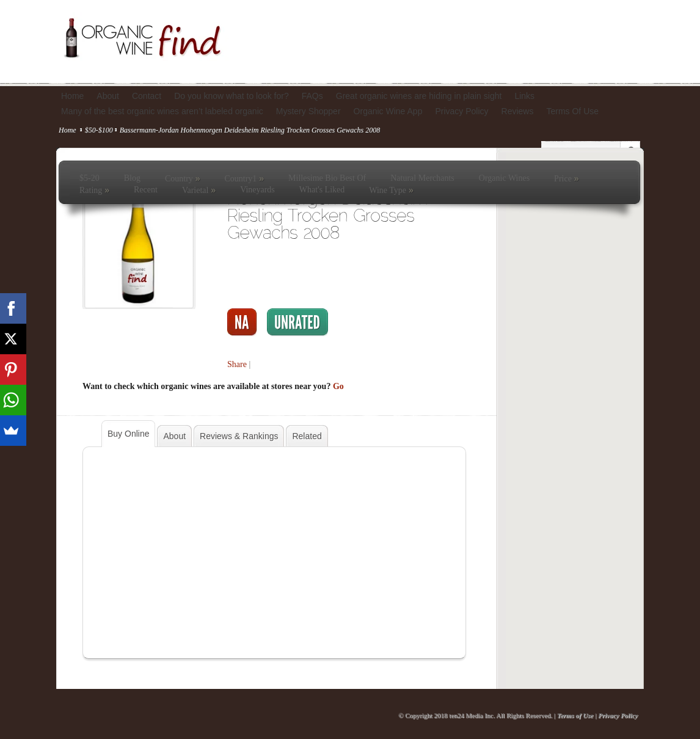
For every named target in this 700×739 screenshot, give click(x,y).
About (174, 436)
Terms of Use (575, 715)
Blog (132, 178)
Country (183, 178)
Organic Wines (504, 178)
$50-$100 (99, 130)
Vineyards (257, 190)
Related (307, 436)
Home (67, 130)
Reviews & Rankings (239, 436)
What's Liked (322, 190)
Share (237, 364)
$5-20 (89, 178)
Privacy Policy (618, 715)
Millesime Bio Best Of (327, 178)
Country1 (244, 178)
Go (338, 386)
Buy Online (128, 434)
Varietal (199, 190)
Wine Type (391, 190)
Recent (146, 190)
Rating (94, 190)
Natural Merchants (422, 178)
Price (566, 178)
